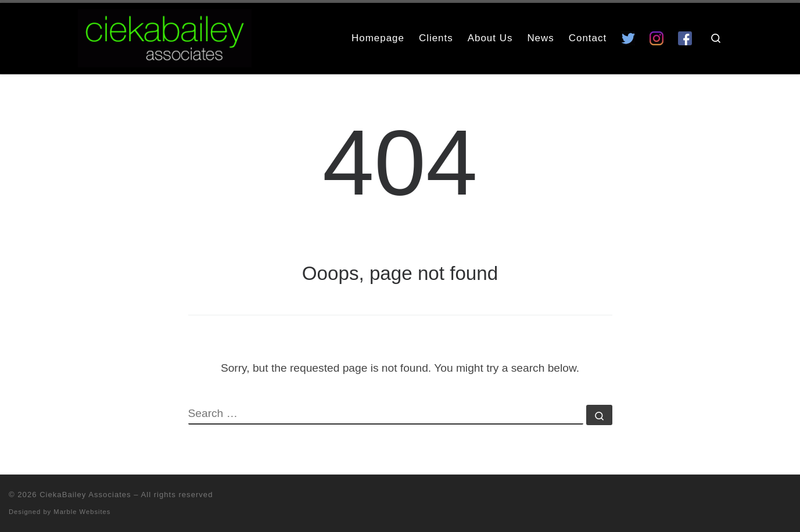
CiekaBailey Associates (85, 495)
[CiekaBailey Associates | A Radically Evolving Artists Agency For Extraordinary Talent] (165, 36)
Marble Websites (82, 512)
